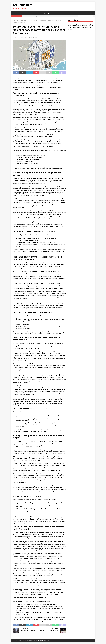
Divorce (23, 13)
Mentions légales (48, 641)
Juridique (47, 13)
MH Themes (40, 641)
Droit (30, 13)
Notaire (56, 13)
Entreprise (38, 13)
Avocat (15, 13)
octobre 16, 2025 (19, 37)
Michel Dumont (29, 37)
